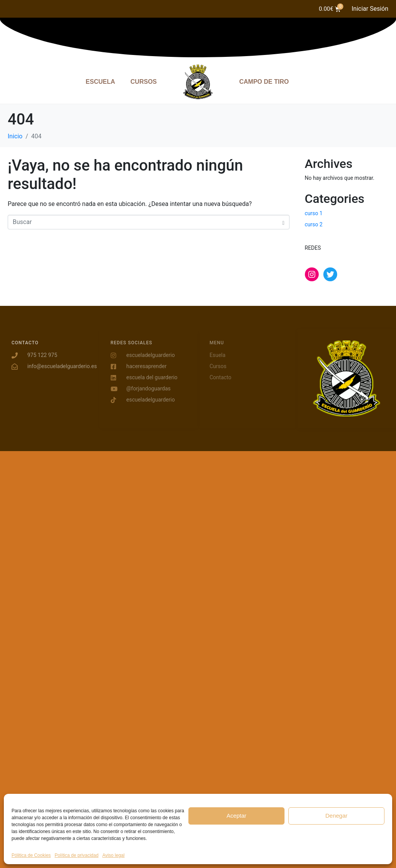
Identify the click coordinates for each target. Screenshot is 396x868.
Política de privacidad (77, 855)
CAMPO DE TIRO (264, 82)
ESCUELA (100, 82)
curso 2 (314, 224)
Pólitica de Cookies (31, 855)
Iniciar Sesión (370, 9)
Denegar (336, 816)
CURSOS (143, 82)
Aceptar (236, 816)
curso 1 (314, 213)
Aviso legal (113, 855)
